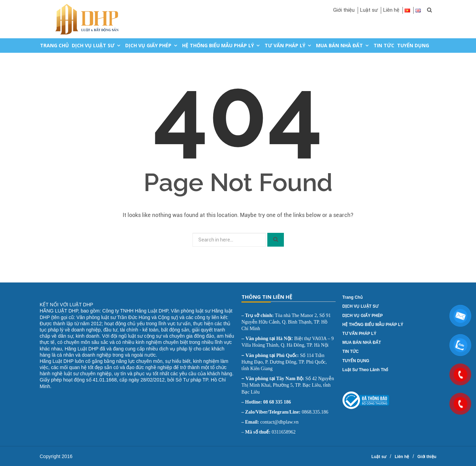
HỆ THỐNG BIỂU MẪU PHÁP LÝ (218, 45)
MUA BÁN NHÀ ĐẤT (339, 45)
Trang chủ (54, 45)
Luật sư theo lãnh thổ (365, 370)
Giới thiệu (344, 10)
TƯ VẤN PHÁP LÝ (285, 45)
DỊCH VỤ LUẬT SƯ (93, 45)
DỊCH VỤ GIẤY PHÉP (148, 45)
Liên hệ (391, 10)
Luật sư (369, 10)
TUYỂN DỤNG (413, 45)
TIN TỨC (384, 45)
